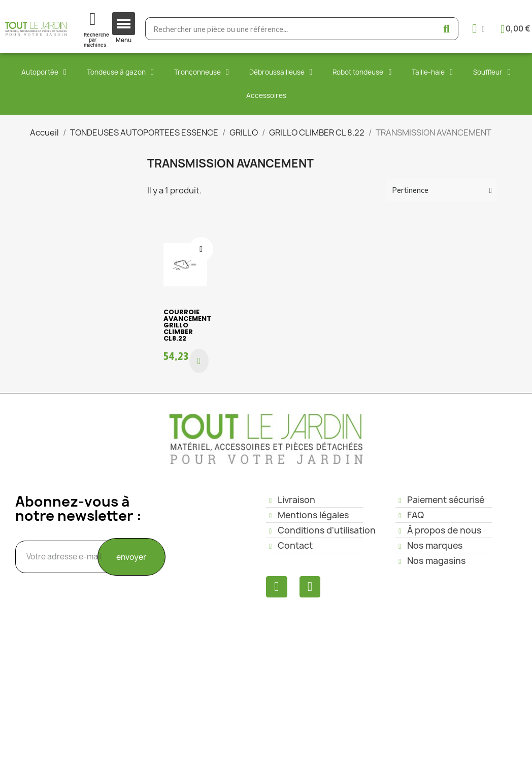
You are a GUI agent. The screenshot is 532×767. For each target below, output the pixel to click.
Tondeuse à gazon (120, 72)
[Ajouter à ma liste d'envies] (201, 249)
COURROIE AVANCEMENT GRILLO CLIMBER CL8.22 (187, 325)
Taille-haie (432, 72)
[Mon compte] (478, 29)
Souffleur (492, 72)
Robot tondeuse (362, 72)
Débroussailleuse (281, 72)
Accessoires (266, 95)
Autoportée (44, 72)
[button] (199, 361)
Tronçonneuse (202, 72)
